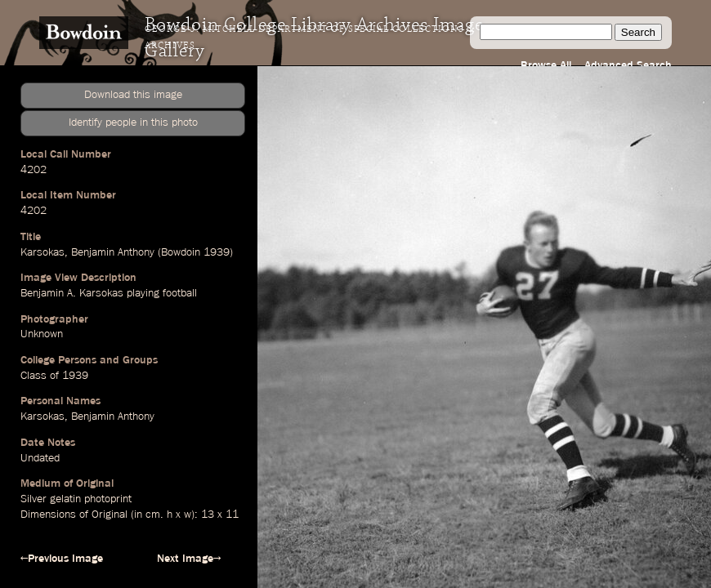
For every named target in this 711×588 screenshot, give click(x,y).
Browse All (546, 65)
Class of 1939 (54, 376)
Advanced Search (628, 65)
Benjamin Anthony (113, 252)
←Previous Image (62, 559)
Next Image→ (189, 559)
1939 (217, 252)
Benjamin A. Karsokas (72, 293)
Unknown (42, 334)
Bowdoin (181, 252)
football (180, 293)
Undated (40, 458)
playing (143, 293)
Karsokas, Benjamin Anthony (87, 416)
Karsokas (42, 252)
